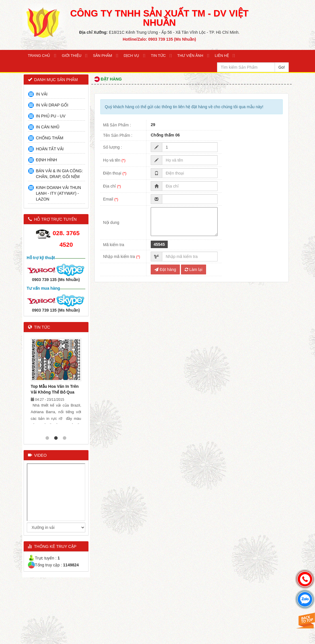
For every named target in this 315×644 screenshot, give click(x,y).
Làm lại (194, 269)
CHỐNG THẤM (50, 138)
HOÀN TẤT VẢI (50, 149)
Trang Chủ (39, 56)
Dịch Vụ (131, 56)
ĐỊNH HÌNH (47, 160)
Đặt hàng (165, 269)
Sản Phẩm (102, 56)
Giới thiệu (71, 56)
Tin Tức (158, 56)
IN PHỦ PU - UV (51, 116)
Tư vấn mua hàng (44, 288)
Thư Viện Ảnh (190, 56)
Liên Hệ (222, 56)
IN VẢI (42, 94)
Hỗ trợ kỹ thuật (41, 258)
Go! (282, 67)
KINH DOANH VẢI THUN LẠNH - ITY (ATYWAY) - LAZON (59, 193)
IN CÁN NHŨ (48, 127)
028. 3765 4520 (66, 239)
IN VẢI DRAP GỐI (52, 105)
